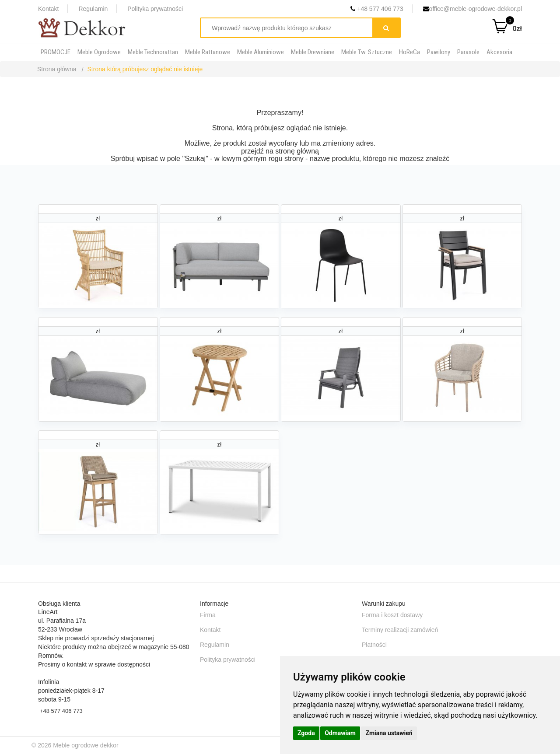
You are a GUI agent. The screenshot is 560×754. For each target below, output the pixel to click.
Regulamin (93, 9)
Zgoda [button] (306, 733)
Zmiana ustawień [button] (389, 733)
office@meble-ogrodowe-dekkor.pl (472, 9)
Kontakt (48, 9)
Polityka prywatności (155, 9)
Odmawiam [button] (340, 733)
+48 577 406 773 (377, 9)
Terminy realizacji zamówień (400, 630)
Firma (208, 615)
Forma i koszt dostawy (392, 615)
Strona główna (57, 69)
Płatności (374, 645)
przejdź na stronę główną (280, 151)
